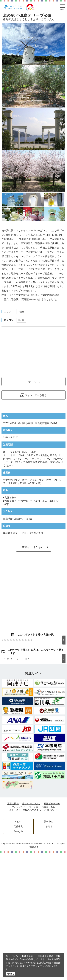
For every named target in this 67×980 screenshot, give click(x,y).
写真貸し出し (48, 934)
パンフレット (19, 934)
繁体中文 (49, 948)
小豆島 (21, 312)
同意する (11, 974)
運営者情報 (13, 931)
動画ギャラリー (52, 931)
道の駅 (21, 320)
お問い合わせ (51, 937)
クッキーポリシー (33, 966)
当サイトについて (31, 931)
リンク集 (34, 934)
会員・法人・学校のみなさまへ (25, 937)
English (18, 948)
